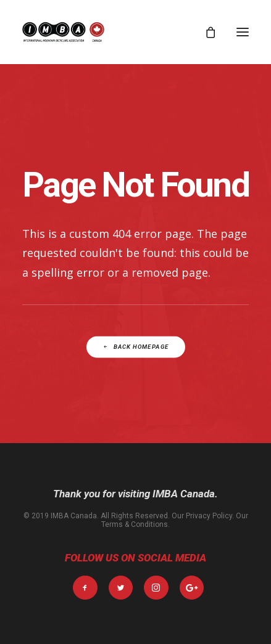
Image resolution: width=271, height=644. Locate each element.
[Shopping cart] (205, 32)
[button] (243, 32)
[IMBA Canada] (63, 32)
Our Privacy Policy (202, 516)
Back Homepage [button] (135, 347)
